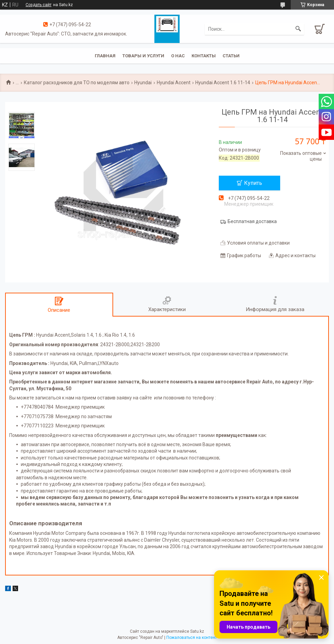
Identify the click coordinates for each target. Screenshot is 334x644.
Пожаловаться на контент (192, 638)
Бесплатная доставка (252, 221)
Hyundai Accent (174, 83)
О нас (178, 56)
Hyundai (143, 83)
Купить (253, 183)
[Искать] (298, 29)
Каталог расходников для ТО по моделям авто (77, 83)
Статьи (231, 56)
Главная (105, 56)
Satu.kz (197, 631)
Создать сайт (39, 5)
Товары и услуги (143, 56)
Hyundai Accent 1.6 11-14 (223, 83)
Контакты (204, 56)
